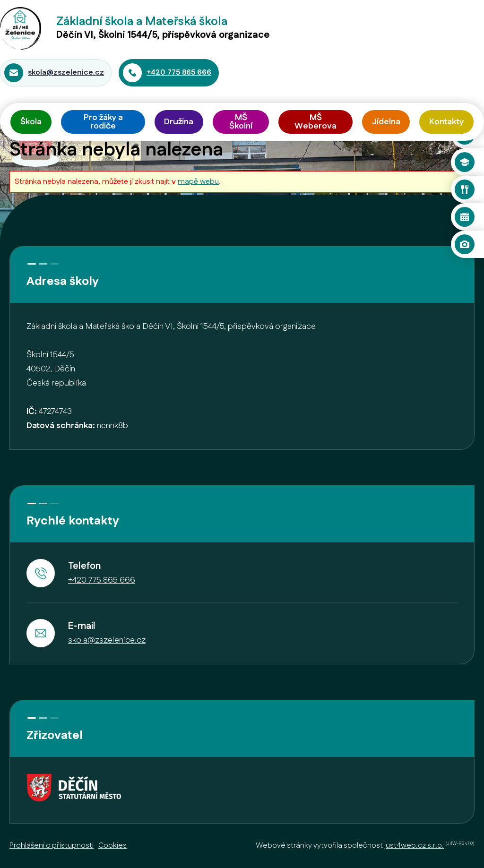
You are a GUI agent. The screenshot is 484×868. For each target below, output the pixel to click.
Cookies (112, 846)
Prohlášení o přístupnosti (52, 846)
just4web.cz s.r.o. (414, 846)
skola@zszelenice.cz (66, 73)
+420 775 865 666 (179, 73)
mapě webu (198, 182)
